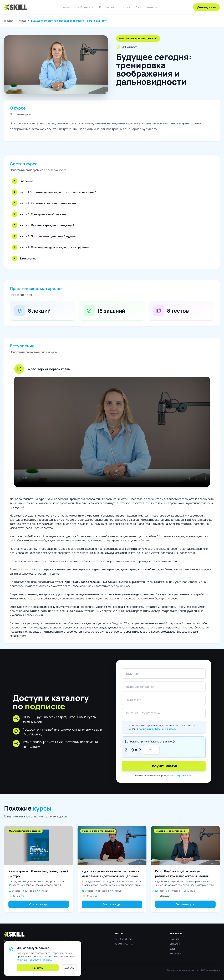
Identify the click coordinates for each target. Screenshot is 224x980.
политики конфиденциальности (158, 729)
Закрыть (69, 968)
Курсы (127, 7)
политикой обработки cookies (34, 960)
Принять (38, 968)
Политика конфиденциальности (183, 970)
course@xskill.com (181, 775)
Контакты (152, 7)
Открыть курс (39, 904)
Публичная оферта (211, 970)
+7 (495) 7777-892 (125, 944)
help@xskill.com (124, 939)
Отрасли (175, 944)
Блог (139, 7)
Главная (9, 21)
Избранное (86, 7)
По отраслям (108, 7)
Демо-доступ (206, 7)
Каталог (67, 7)
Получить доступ (164, 766)
